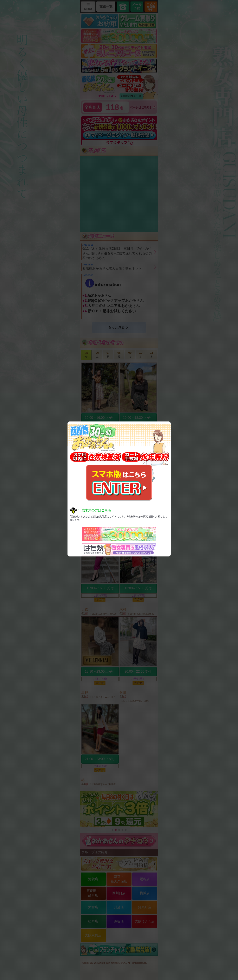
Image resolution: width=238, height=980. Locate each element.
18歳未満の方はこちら (95, 510)
